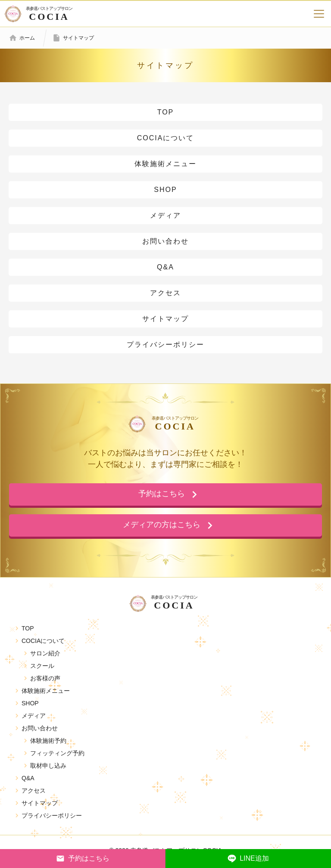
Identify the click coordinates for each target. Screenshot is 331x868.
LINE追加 (248, 859)
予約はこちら (83, 859)
